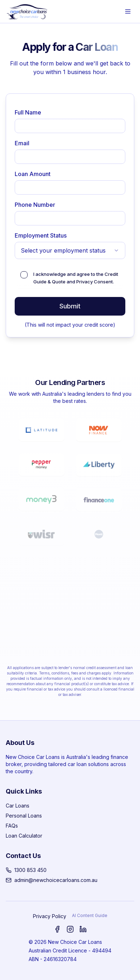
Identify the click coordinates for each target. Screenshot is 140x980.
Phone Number (35, 205)
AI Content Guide (90, 915)
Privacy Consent (95, 282)
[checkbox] (24, 275)
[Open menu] (128, 11)
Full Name (28, 112)
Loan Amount (33, 174)
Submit (70, 306)
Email (22, 143)
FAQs (12, 826)
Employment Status (41, 235)
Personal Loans (24, 816)
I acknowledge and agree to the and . (76, 278)
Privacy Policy (50, 916)
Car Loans (18, 806)
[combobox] (70, 250)
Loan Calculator (24, 836)
